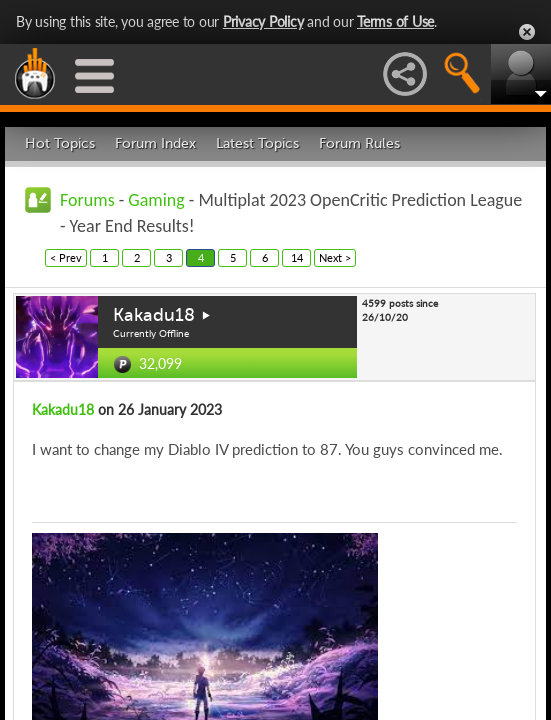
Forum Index (155, 143)
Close (527, 32)
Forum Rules (359, 143)
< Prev (66, 257)
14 (297, 257)
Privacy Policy (263, 21)
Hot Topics (60, 143)
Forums (87, 200)
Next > (335, 257)
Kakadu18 (154, 315)
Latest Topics (257, 143)
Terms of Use (395, 21)
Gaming (156, 200)
